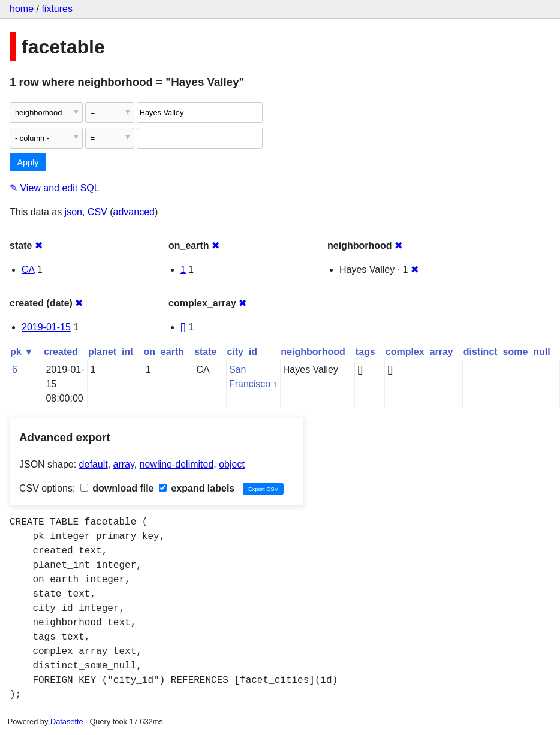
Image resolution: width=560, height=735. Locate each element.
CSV (97, 212)
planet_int (111, 352)
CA (28, 269)
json (73, 212)
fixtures (57, 9)
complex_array (419, 352)
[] (183, 327)
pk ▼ (22, 352)
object (232, 464)
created (61, 352)
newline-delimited (177, 464)
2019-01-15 (46, 327)
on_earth (164, 352)
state (205, 352)
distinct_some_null (507, 352)
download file (117, 488)
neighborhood (313, 352)
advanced (134, 212)
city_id (242, 352)
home (22, 9)
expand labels (197, 488)
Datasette (67, 722)
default (94, 464)
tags (365, 352)
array (124, 464)
